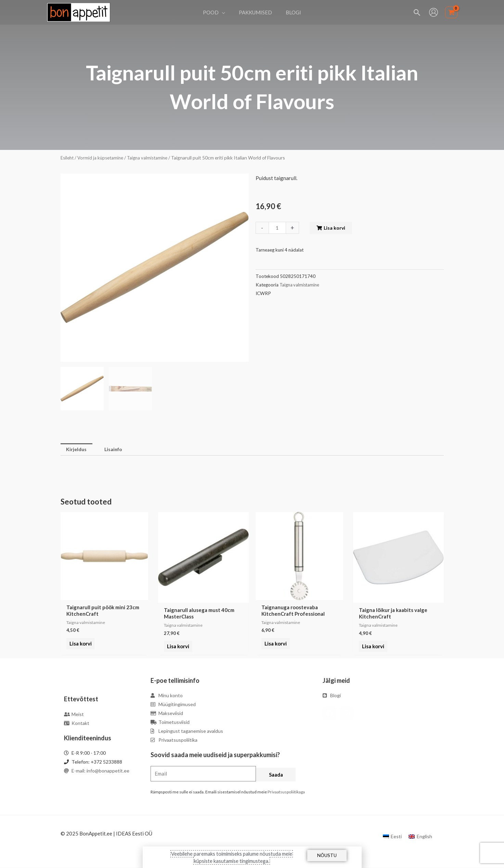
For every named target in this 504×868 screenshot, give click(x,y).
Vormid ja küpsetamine (102, 158)
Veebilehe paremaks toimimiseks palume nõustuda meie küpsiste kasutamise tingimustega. (232, 857)
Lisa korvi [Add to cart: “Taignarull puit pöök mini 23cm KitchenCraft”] (80, 647)
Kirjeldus (77, 450)
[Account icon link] (434, 12)
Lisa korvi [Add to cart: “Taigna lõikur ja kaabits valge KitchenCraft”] (372, 647)
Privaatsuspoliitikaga (286, 793)
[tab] (77, 450)
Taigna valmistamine (151, 158)
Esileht (68, 158)
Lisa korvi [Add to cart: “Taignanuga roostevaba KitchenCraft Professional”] (275, 647)
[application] (225, 12)
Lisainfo (116, 450)
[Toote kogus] (278, 228)
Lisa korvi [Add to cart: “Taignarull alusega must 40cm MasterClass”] (177, 647)
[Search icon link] (417, 12)
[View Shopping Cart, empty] (451, 12)
